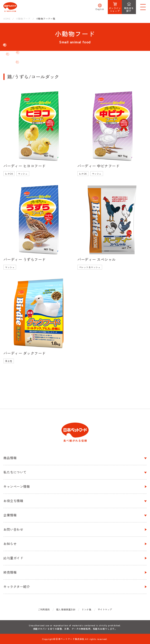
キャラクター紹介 (17, 587)
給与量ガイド (13, 558)
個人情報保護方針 (66, 609)
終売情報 (10, 572)
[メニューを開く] (143, 7)
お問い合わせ (13, 529)
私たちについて (15, 472)
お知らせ (10, 544)
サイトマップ (105, 609)
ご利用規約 (44, 609)
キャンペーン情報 (17, 486)
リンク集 (86, 609)
